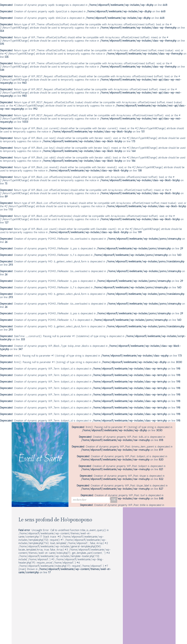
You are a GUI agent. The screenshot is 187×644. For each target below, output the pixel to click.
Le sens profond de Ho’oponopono (55, 520)
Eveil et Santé (40, 459)
